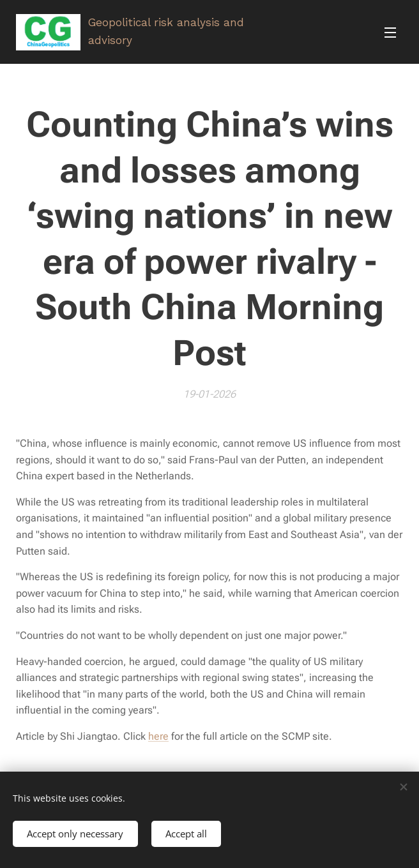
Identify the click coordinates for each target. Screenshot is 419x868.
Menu (390, 33)
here (158, 736)
